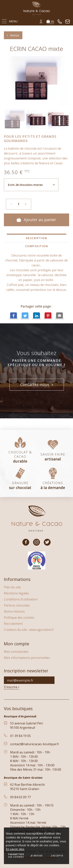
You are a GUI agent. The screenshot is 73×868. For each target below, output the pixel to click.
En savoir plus (15, 849)
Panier (50, 21)
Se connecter (41, 21)
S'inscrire (12, 687)
